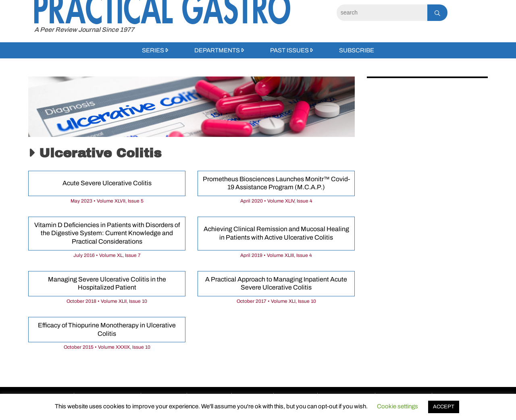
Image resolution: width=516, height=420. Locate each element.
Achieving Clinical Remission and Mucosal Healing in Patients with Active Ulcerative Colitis (276, 233)
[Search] (382, 13)
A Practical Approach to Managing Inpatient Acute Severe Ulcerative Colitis (276, 283)
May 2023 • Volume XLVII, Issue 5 (107, 201)
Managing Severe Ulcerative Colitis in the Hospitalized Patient (107, 283)
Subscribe (357, 50)
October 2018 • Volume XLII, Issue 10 (107, 301)
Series (153, 50)
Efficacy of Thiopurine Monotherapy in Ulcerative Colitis (107, 329)
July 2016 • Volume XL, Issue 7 (107, 255)
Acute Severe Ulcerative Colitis (107, 183)
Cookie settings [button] (397, 406)
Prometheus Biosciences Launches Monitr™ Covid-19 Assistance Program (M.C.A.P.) (276, 183)
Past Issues (289, 50)
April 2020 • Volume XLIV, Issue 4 (276, 201)
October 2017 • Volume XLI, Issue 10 (276, 301)
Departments (217, 50)
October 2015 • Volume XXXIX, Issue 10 (107, 347)
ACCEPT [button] (444, 407)
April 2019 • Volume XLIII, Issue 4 (276, 255)
